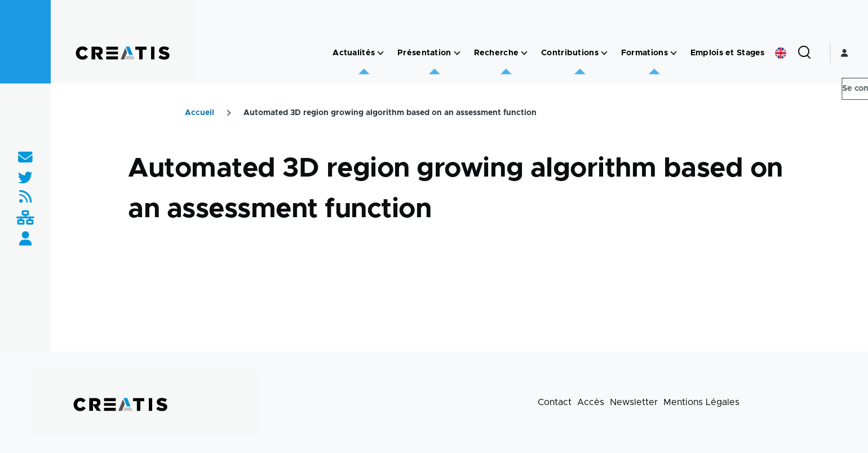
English (781, 53)
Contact (555, 402)
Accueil (200, 113)
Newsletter (634, 402)
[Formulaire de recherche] (804, 53)
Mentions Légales (701, 402)
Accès (591, 402)
